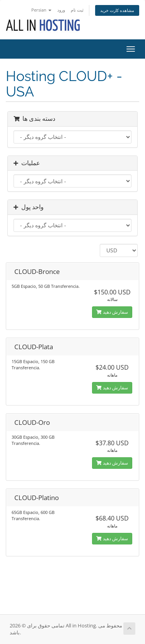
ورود (61, 10)
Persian (41, 10)
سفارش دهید (112, 312)
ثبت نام (77, 10)
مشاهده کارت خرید (117, 10)
